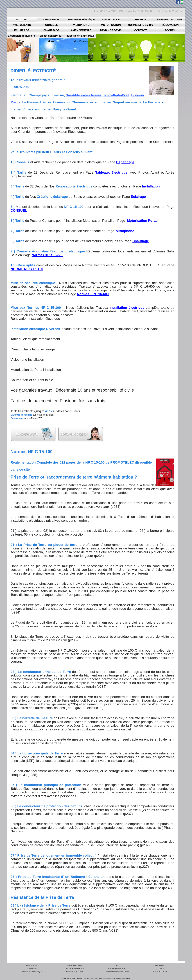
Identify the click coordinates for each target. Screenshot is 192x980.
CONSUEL (117, 965)
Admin (118, 978)
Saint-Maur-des (78, 95)
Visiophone (125, 231)
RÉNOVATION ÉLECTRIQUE (32, 972)
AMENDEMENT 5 (32, 965)
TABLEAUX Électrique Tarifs (75, 968)
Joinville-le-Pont (116, 95)
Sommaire (126, 978)
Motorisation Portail (142, 221)
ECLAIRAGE (160, 968)
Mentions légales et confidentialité (101, 978)
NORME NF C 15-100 (160, 972)
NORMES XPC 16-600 (75, 965)
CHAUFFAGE (32, 968)
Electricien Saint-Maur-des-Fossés (117, 972)
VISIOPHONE (160, 965)
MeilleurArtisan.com (78, 978)
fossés (96, 95)
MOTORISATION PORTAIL (117, 968)
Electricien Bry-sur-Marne (75, 972)
